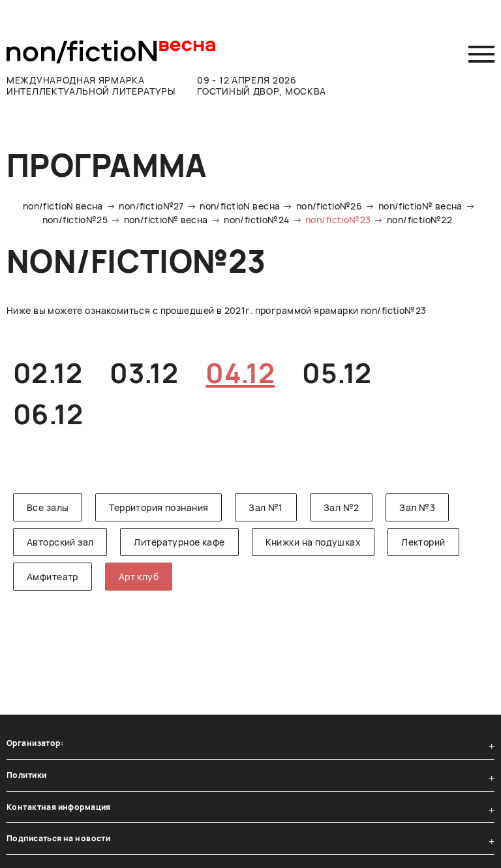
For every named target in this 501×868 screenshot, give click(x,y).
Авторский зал (60, 542)
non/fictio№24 (256, 220)
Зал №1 (266, 507)
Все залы (48, 507)
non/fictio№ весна (420, 206)
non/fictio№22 (419, 220)
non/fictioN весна (63, 206)
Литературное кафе (179, 542)
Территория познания (159, 507)
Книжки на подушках (313, 542)
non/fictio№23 (338, 220)
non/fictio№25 (75, 220)
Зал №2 (342, 507)
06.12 (48, 414)
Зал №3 (417, 507)
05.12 (337, 373)
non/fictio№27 (151, 206)
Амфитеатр (53, 577)
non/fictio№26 (329, 206)
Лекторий (423, 542)
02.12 (48, 373)
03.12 (144, 373)
